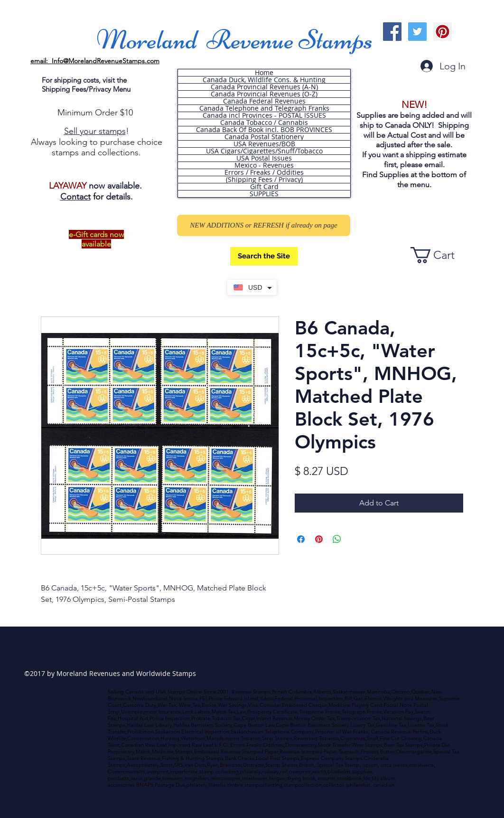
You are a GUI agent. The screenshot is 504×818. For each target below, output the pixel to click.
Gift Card (264, 187)
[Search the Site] (264, 256)
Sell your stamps (95, 131)
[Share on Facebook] (301, 539)
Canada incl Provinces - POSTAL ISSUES (264, 115)
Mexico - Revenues (264, 165)
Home (264, 73)
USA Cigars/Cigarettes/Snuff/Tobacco (264, 151)
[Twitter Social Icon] (417, 32)
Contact (75, 197)
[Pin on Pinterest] (319, 539)
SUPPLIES (264, 194)
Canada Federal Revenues (264, 101)
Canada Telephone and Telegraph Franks (264, 108)
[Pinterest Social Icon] (443, 32)
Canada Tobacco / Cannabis (264, 123)
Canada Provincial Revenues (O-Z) (264, 94)
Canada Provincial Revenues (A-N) (264, 87)
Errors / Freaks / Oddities (264, 172)
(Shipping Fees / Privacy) (264, 180)
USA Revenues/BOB (264, 144)
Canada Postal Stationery (264, 137)
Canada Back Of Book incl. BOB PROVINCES (264, 130)
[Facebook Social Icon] (392, 32)
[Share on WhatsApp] (337, 539)
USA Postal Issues (264, 158)
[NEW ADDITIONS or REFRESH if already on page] (264, 225)
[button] (441, 255)
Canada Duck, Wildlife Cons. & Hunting (264, 80)
